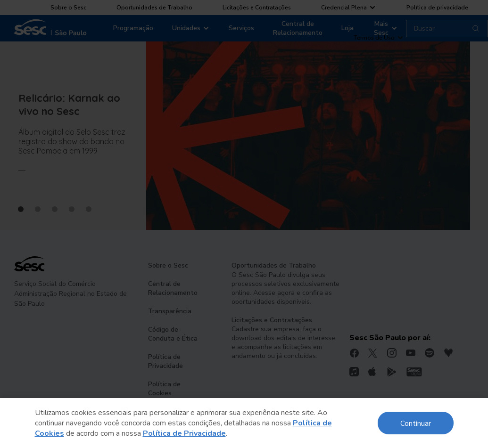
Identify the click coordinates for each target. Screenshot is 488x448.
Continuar (416, 423)
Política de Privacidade (184, 433)
